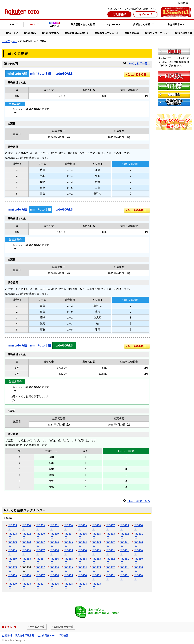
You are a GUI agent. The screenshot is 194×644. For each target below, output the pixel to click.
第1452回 (111, 560)
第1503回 (41, 527)
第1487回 (69, 535)
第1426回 (55, 585)
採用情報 (63, 635)
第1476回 (55, 544)
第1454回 (83, 560)
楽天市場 (183, 2)
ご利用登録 (119, 14)
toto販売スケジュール (107, 33)
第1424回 (83, 585)
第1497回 (111, 527)
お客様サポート (176, 24)
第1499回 (83, 527)
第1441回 (125, 569)
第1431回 (125, 577)
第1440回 (139, 569)
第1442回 (111, 569)
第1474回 (83, 544)
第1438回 (27, 577)
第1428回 (27, 585)
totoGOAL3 (64, 73)
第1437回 (41, 577)
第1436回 (55, 577)
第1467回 (41, 552)
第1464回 (83, 552)
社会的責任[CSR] (46, 635)
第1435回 (69, 577)
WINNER (55, 24)
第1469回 (13, 552)
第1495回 (125, 527)
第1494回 (139, 527)
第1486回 (83, 535)
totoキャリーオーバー (157, 33)
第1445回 (69, 569)
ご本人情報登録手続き (136, 8)
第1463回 (97, 552)
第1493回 (13, 535)
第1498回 (97, 527)
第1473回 (97, 544)
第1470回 (139, 544)
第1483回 (111, 535)
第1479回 (13, 544)
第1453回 (97, 560)
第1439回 (13, 577)
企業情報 (7, 635)
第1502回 (55, 527)
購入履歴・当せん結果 (83, 24)
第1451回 (125, 560)
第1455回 (69, 560)
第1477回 (41, 544)
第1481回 (139, 535)
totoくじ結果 (132, 33)
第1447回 (41, 569)
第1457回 (41, 560)
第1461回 (125, 552)
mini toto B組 (40, 73)
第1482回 (125, 535)
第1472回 (111, 544)
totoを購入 (30, 33)
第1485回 (97, 535)
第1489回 (55, 535)
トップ (6, 41)
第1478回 (27, 544)
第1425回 (69, 585)
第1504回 (27, 527)
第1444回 (83, 569)
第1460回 (139, 552)
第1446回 (55, 569)
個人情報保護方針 (24, 635)
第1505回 (13, 527)
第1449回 (13, 569)
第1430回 (139, 577)
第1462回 (111, 552)
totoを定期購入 (50, 33)
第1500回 (69, 527)
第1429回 (13, 585)
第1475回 (69, 544)
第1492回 (27, 535)
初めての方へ (115, 8)
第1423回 (97, 585)
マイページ (145, 14)
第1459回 (13, 560)
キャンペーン (113, 24)
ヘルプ (154, 8)
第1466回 (55, 552)
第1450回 (139, 560)
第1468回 (27, 552)
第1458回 (27, 560)
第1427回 (41, 585)
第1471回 (125, 544)
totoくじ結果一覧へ (138, 63)
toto (15, 41)
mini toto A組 (17, 209)
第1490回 (41, 535)
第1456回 (55, 560)
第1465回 (69, 552)
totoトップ (12, 33)
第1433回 (97, 577)
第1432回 (111, 577)
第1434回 (83, 577)
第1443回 (97, 569)
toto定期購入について (77, 33)
